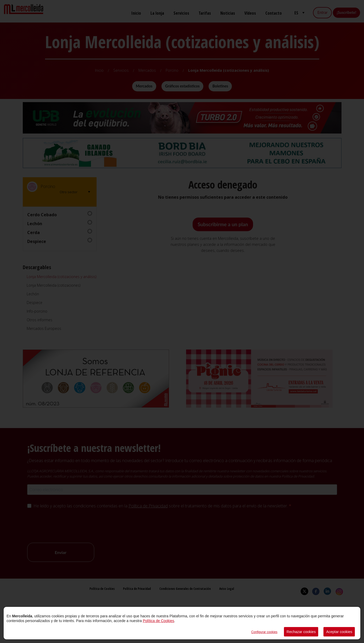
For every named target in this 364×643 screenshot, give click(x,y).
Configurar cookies (264, 632)
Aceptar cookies (339, 632)
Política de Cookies (159, 621)
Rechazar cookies (301, 632)
